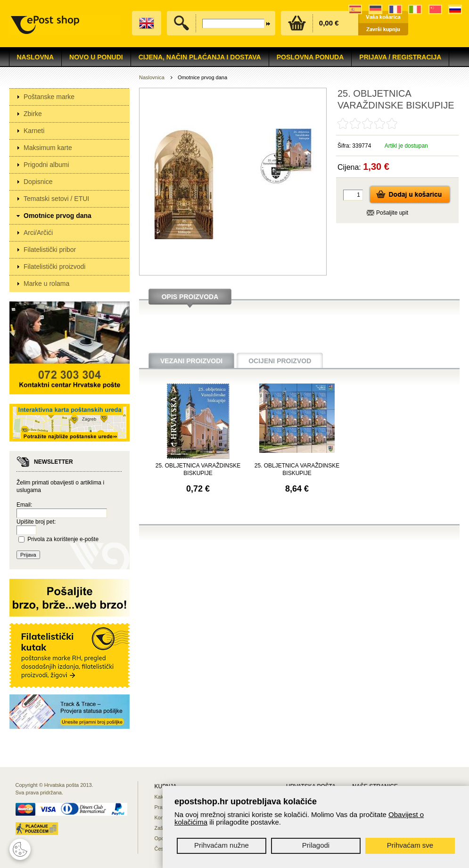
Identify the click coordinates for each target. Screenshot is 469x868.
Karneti (34, 131)
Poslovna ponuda (310, 57)
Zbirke (33, 114)
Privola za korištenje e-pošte (63, 539)
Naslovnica (152, 77)
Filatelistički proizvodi (54, 267)
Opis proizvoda (190, 297)
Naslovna (36, 57)
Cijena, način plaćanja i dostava (200, 57)
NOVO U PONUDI (96, 57)
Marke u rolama (46, 284)
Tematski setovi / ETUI (56, 199)
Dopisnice (38, 182)
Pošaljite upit (392, 213)
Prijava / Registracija (400, 57)
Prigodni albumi (46, 165)
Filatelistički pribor (50, 250)
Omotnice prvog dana (58, 216)
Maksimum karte (48, 148)
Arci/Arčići (38, 233)
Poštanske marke (49, 97)
